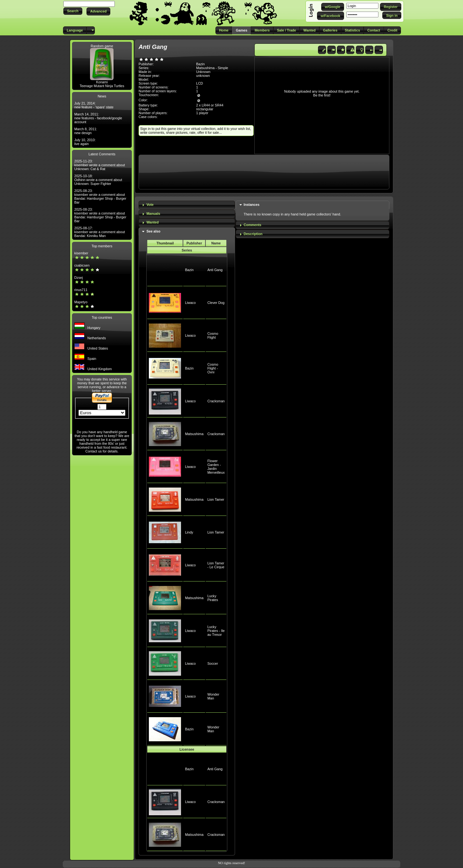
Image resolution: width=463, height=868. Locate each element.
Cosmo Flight (213, 335)
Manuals (153, 214)
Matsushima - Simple (212, 68)
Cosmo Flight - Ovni (213, 368)
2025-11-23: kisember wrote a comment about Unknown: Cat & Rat (100, 165)
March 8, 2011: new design (86, 131)
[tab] (187, 205)
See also (153, 231)
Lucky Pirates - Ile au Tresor (216, 631)
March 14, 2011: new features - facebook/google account (98, 118)
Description (253, 234)
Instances (252, 205)
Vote (150, 205)
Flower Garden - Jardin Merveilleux (216, 467)
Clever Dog (216, 303)
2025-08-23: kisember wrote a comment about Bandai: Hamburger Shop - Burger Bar (100, 196)
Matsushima (194, 434)
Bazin (189, 270)
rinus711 (81, 290)
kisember (81, 253)
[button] (73, 11)
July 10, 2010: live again (85, 142)
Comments (253, 225)
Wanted (152, 222)
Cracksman (216, 401)
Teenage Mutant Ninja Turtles (102, 86)
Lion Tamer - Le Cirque (216, 565)
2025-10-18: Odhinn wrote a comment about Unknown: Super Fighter (98, 180)
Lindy (189, 532)
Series (187, 250)
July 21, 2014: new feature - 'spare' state (94, 105)
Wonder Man (213, 696)
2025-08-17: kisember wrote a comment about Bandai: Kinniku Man (100, 232)
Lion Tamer (216, 499)
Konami (102, 82)
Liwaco (190, 303)
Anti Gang (215, 270)
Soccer (213, 663)
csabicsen (82, 265)
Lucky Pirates (213, 598)
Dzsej (79, 278)
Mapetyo (81, 302)
